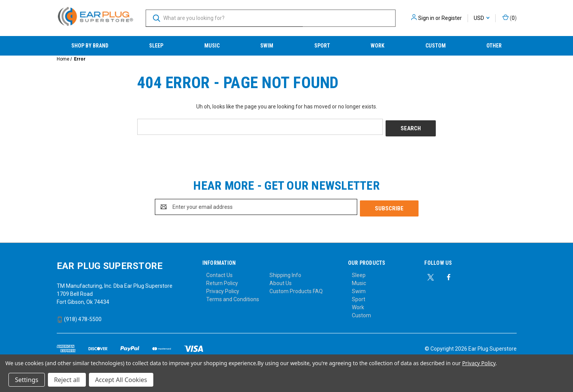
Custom (436, 46)
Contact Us (219, 272)
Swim (267, 46)
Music (212, 46)
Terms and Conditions (233, 296)
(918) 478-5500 (79, 316)
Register (452, 18)
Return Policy (222, 280)
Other (494, 46)
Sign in (426, 18)
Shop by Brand (90, 46)
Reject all (67, 380)
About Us (281, 280)
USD (482, 18)
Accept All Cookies (121, 380)
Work (378, 46)
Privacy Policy (223, 288)
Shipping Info (285, 272)
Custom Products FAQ (296, 288)
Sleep (156, 46)
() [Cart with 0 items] (510, 18)
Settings (27, 380)
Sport (322, 46)
